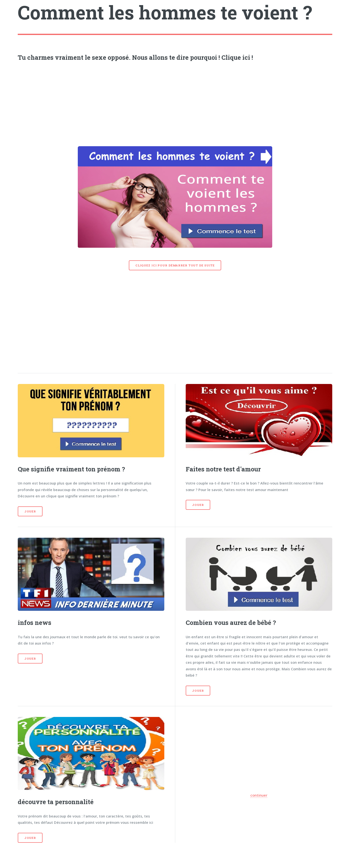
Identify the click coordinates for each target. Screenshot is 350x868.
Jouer (30, 511)
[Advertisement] (175, 102)
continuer (259, 795)
